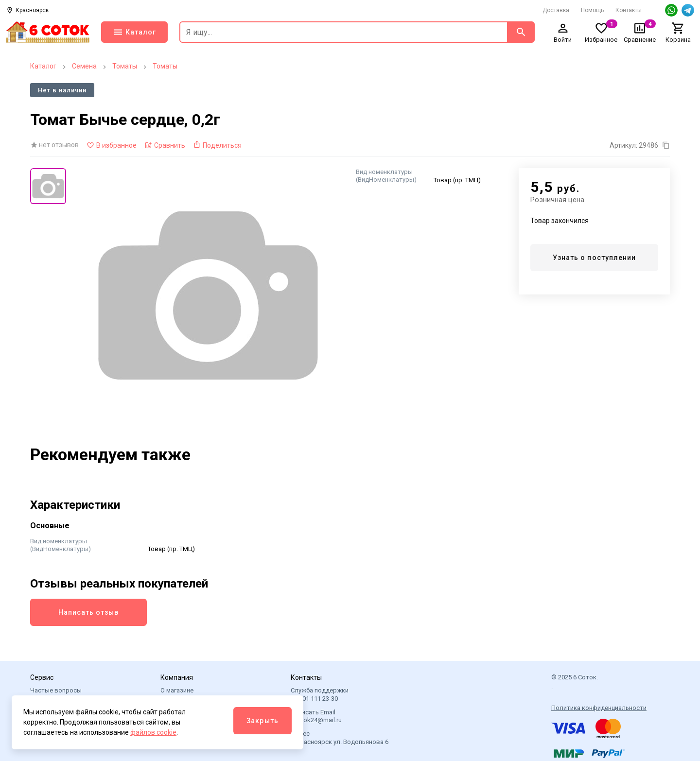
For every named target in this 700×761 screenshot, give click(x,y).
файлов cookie (153, 732)
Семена (84, 66)
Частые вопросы (56, 690)
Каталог (43, 66)
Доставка (556, 10)
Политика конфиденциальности (599, 708)
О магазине (177, 690)
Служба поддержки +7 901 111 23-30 (320, 694)
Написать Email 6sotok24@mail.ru (316, 716)
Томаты (125, 66)
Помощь (592, 10)
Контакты (629, 10)
